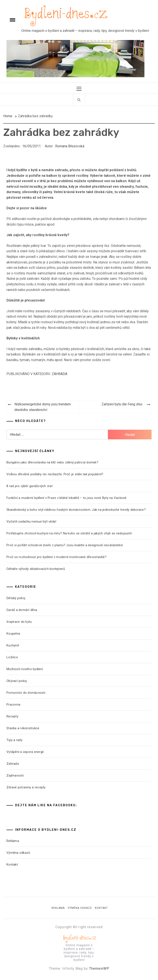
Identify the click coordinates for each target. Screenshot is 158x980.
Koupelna (13, 634)
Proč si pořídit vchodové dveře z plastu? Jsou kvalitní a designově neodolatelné (65, 545)
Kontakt (12, 865)
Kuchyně (13, 645)
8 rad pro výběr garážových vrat (30, 486)
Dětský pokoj (16, 598)
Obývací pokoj (17, 681)
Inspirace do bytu (19, 622)
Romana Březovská (70, 146)
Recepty (12, 716)
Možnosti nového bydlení (25, 669)
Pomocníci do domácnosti (26, 693)
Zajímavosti (15, 775)
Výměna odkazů (18, 853)
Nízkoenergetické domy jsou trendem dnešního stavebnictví (43, 407)
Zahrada (59, 374)
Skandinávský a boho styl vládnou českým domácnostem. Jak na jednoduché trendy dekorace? (76, 510)
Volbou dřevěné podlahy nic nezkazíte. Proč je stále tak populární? (55, 474)
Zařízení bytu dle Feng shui (122, 404)
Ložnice (12, 657)
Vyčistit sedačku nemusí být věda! (31, 522)
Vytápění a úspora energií (25, 752)
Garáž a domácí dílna (22, 610)
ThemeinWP (99, 968)
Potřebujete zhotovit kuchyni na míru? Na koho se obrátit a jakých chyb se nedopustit (69, 533)
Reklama (13, 841)
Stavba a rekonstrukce (23, 728)
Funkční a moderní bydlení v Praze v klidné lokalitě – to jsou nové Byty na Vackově (66, 498)
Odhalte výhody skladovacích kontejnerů (36, 569)
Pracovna (13, 705)
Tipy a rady (14, 740)
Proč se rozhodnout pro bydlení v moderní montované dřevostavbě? (56, 557)
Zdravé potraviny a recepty (26, 787)
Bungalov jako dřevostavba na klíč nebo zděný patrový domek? (52, 462)
